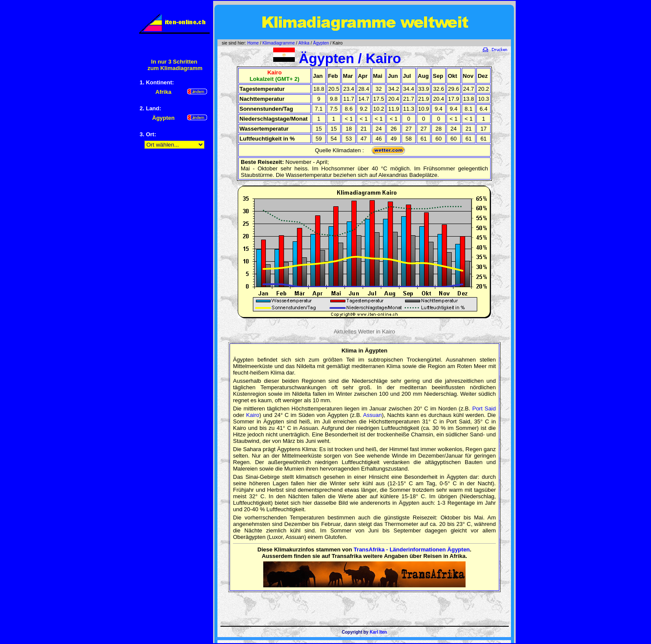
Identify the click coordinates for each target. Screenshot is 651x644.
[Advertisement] (174, 290)
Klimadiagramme (279, 43)
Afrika (304, 43)
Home (253, 43)
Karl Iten (378, 632)
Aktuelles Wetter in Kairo (364, 332)
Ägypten (321, 43)
